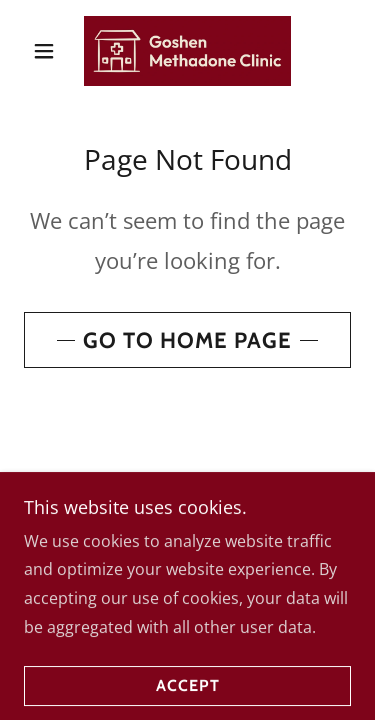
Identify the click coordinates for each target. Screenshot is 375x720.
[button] (48, 51)
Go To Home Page (187, 340)
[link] (188, 51)
